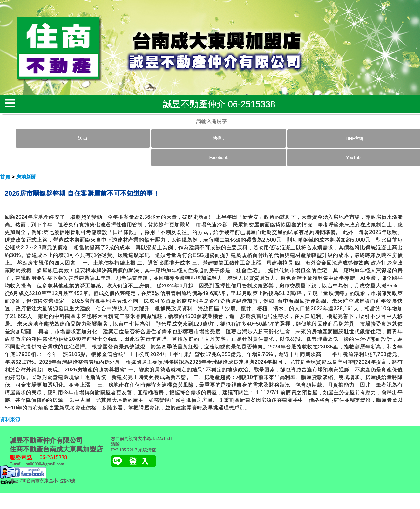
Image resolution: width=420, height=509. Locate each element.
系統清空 (147, 450)
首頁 (5, 177)
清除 (115, 444)
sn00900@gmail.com (45, 464)
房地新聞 (26, 177)
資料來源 (10, 420)
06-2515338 (54, 457)
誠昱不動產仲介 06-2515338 (219, 104)
